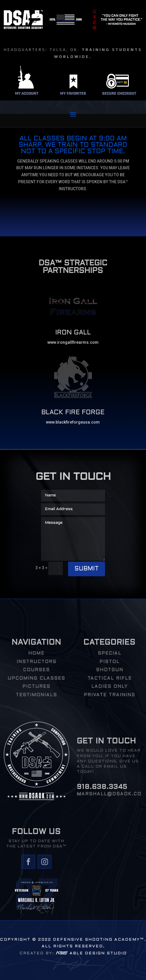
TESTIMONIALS (36, 695)
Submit (87, 569)
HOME (36, 653)
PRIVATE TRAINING (110, 695)
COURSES (36, 670)
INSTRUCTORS (36, 662)
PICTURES (36, 687)
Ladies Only (110, 687)
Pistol (110, 662)
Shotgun (110, 670)
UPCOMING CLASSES (36, 678)
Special (110, 653)
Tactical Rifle (110, 678)
